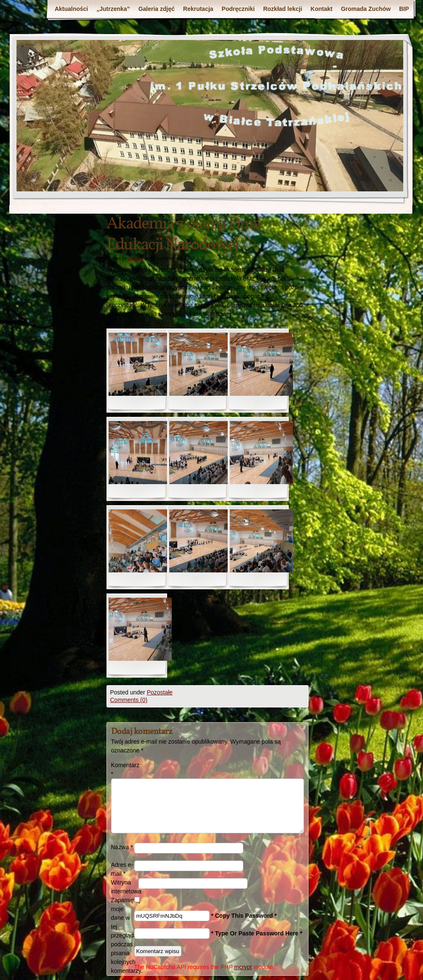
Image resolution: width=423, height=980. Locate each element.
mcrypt (243, 967)
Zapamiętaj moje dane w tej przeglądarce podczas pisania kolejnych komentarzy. (123, 935)
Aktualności (71, 9)
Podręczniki (238, 9)
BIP (404, 9)
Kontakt (322, 9)
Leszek (135, 258)
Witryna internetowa (125, 887)
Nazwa (122, 847)
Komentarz (123, 769)
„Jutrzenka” (113, 9)
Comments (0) (129, 700)
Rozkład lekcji (283, 9)
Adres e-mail (122, 869)
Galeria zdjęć (157, 9)
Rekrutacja (198, 9)
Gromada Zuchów (366, 9)
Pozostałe (160, 692)
